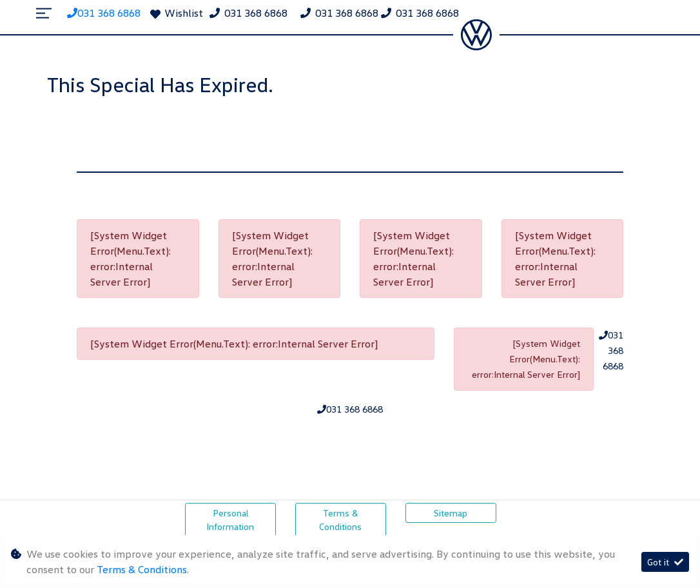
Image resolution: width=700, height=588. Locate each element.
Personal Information (230, 520)
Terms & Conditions (340, 520)
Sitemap (451, 513)
